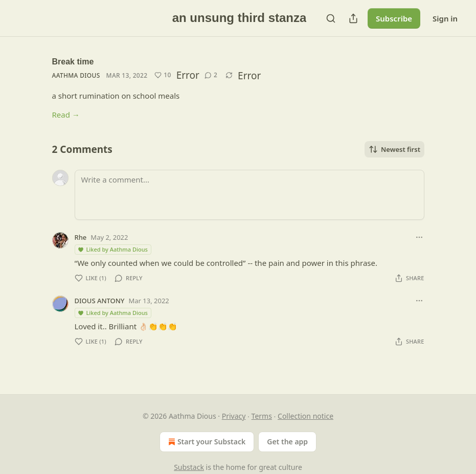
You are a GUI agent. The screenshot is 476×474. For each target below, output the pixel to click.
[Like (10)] (163, 75)
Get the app (287, 442)
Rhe (81, 237)
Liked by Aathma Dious (112, 249)
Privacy (234, 416)
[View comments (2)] (211, 75)
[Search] (331, 18)
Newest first (394, 149)
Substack (189, 467)
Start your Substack (206, 442)
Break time (73, 62)
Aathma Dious (76, 75)
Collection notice (305, 416)
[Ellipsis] (419, 237)
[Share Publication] (353, 18)
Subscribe (394, 18)
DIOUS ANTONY (100, 301)
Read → (66, 115)
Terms (262, 416)
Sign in (445, 18)
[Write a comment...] (250, 195)
